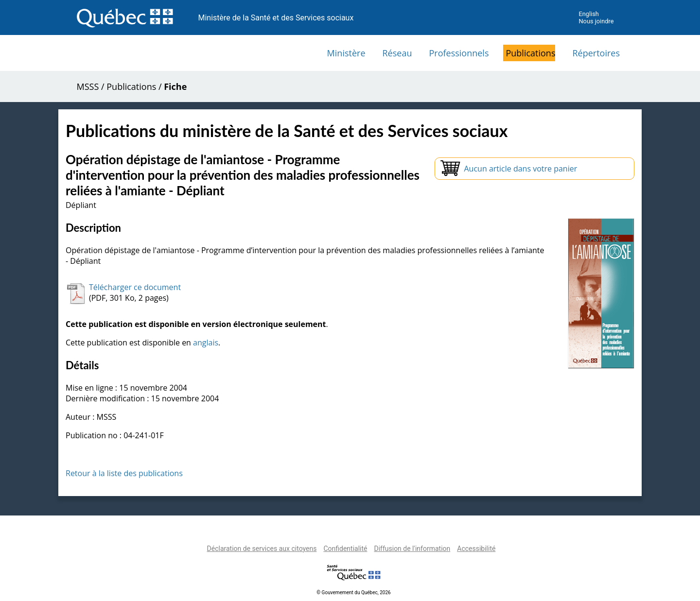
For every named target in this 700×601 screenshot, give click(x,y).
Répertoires (596, 53)
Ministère (346, 53)
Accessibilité (476, 549)
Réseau (397, 53)
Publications (530, 53)
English (588, 14)
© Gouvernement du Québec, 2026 (353, 592)
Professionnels (459, 53)
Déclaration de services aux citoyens (262, 549)
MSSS (88, 86)
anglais (206, 343)
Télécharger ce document (135, 287)
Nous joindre (596, 21)
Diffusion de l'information (412, 549)
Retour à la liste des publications (124, 473)
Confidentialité (345, 549)
